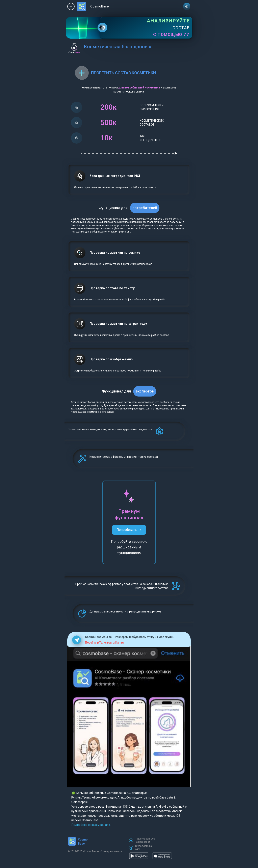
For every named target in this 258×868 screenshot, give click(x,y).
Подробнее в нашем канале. (91, 825)
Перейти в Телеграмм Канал (104, 643)
